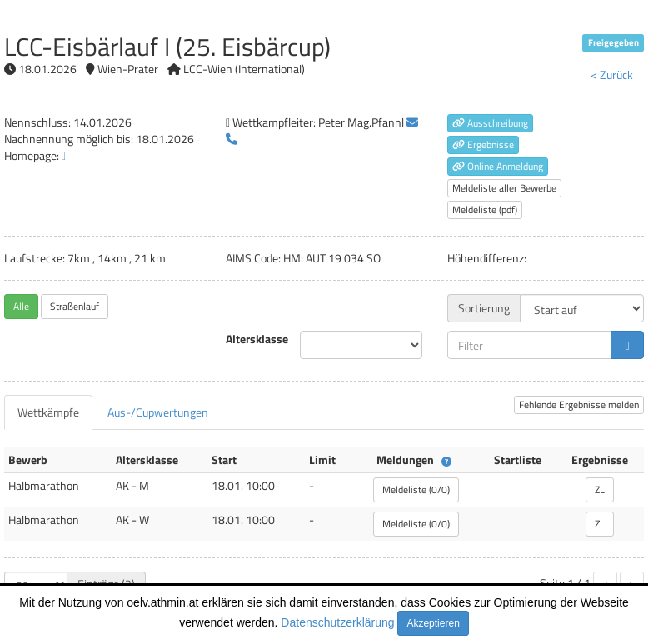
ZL (600, 489)
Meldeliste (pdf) (485, 210)
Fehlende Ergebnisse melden (579, 404)
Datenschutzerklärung (337, 622)
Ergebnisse (483, 145)
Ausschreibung (490, 123)
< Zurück (612, 75)
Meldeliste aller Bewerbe (504, 188)
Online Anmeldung (498, 166)
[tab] (48, 412)
